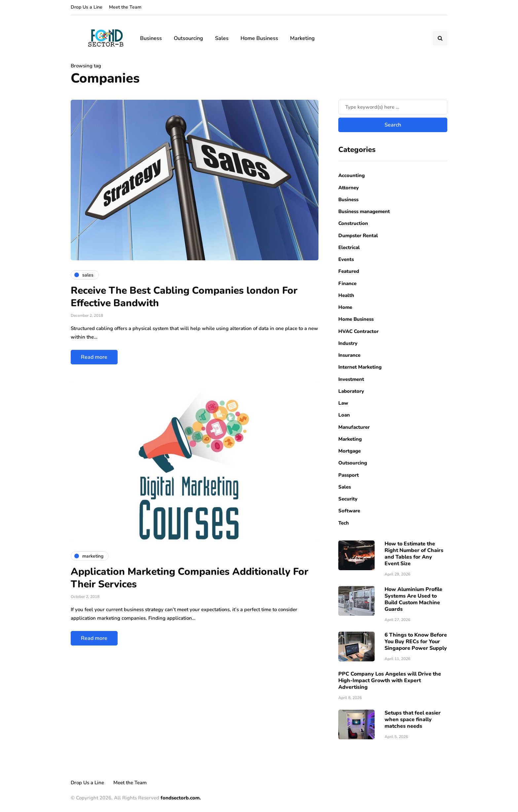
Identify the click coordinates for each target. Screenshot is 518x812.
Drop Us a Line (87, 7)
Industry (348, 343)
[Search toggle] (440, 38)
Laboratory (351, 391)
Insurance (349, 355)
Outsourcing (188, 38)
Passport (349, 475)
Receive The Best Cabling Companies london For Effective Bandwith (184, 297)
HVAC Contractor (358, 331)
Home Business (259, 38)
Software (349, 511)
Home (345, 307)
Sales (222, 38)
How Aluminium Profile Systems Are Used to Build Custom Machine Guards (413, 599)
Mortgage (350, 451)
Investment (351, 379)
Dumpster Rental (358, 236)
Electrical (349, 247)
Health (346, 295)
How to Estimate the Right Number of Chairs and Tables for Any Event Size (414, 554)
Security (348, 499)
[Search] (393, 107)
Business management (364, 211)
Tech (344, 523)
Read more (94, 357)
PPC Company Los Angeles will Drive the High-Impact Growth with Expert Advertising (390, 681)
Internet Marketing (360, 367)
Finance (347, 283)
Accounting (351, 175)
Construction (353, 223)
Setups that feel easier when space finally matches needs (413, 720)
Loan (344, 415)
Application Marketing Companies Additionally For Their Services (189, 578)
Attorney (349, 188)
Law (343, 403)
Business (151, 38)
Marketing (302, 38)
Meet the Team (125, 7)
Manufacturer (354, 427)
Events (346, 259)
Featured (349, 271)
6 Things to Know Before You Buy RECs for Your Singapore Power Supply (416, 642)
